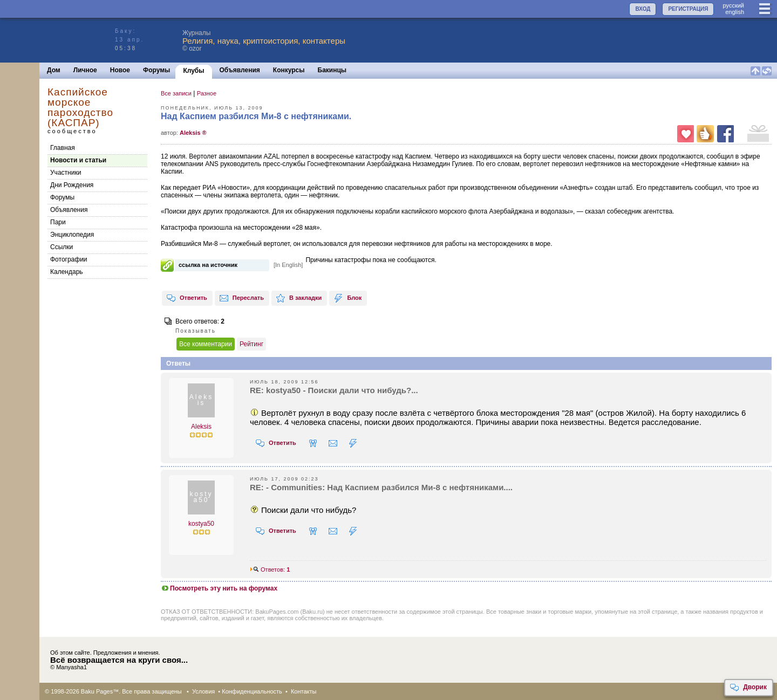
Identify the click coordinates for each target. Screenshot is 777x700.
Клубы (193, 71)
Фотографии (69, 259)
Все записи (176, 93)
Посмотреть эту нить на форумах (219, 588)
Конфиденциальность (252, 691)
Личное (85, 70)
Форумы (156, 70)
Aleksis (201, 427)
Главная (63, 148)
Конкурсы (289, 70)
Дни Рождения (72, 185)
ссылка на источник (208, 265)
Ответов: (270, 569)
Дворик (748, 688)
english (735, 12)
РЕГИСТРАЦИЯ (688, 9)
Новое (120, 70)
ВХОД (643, 9)
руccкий (733, 5)
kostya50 (201, 524)
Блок (347, 298)
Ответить (187, 298)
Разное (207, 93)
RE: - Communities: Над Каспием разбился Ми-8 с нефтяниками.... (381, 487)
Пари (58, 222)
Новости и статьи (78, 160)
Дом (54, 70)
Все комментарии (206, 344)
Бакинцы (332, 70)
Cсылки (62, 247)
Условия (203, 691)
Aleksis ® (193, 133)
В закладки (299, 298)
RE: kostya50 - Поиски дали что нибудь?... (334, 390)
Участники (66, 173)
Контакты (304, 691)
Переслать (241, 298)
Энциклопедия (72, 235)
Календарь (67, 272)
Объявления (240, 70)
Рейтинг (251, 344)
